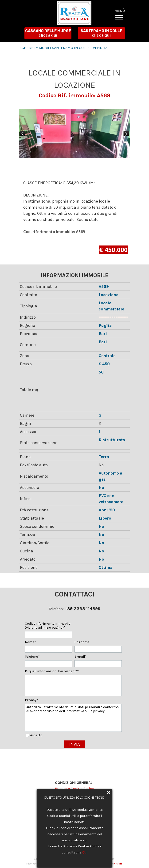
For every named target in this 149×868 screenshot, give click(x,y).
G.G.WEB (118, 864)
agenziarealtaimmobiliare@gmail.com (80, 818)
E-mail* (80, 657)
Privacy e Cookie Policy (74, 789)
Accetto (36, 735)
